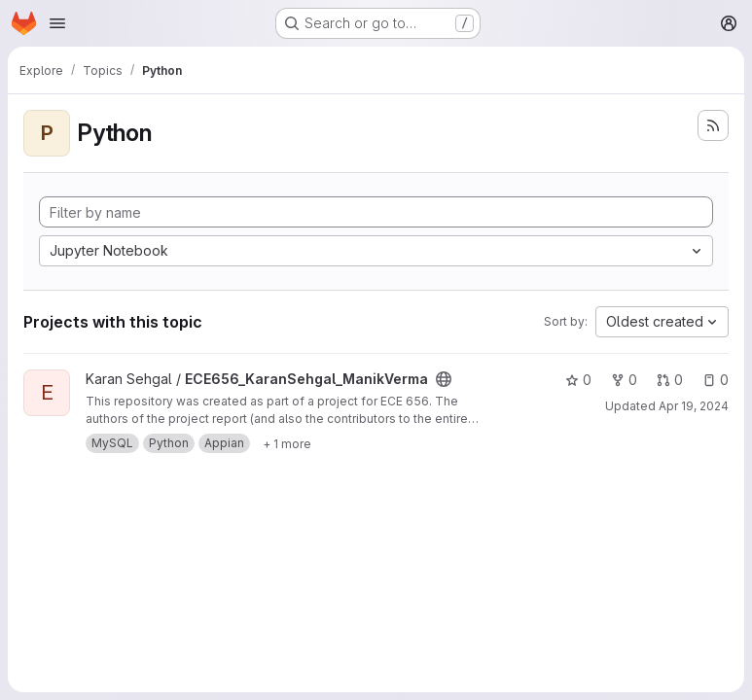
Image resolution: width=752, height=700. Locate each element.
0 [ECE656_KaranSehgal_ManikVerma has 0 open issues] (716, 380)
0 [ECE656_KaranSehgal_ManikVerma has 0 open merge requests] (670, 380)
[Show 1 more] (287, 443)
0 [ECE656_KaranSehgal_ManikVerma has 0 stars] (578, 380)
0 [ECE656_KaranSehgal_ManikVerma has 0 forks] (624, 380)
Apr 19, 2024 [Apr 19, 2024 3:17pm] (694, 406)
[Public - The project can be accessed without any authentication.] (444, 379)
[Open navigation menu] (57, 23)
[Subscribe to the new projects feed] (713, 125)
